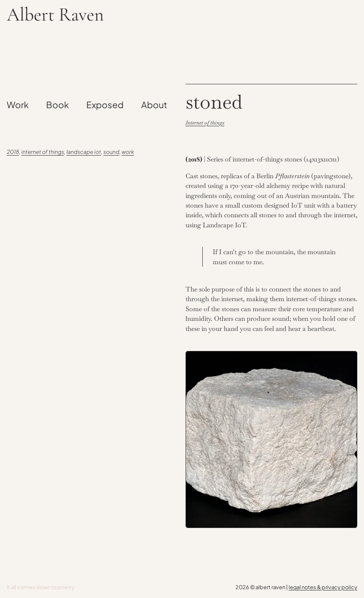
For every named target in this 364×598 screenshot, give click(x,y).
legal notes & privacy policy (323, 587)
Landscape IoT (84, 152)
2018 (13, 152)
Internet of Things (43, 152)
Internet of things (205, 123)
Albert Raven (55, 15)
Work (128, 152)
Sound (111, 152)
